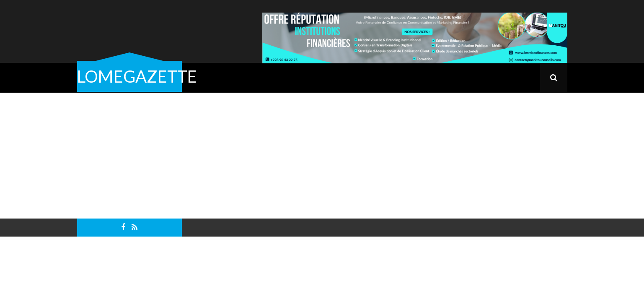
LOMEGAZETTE (137, 76)
